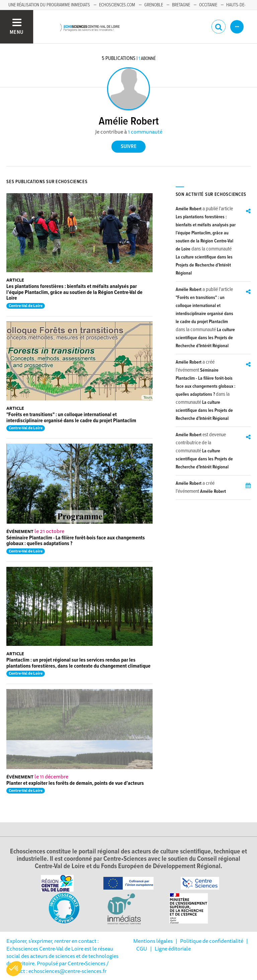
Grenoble (154, 5)
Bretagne (181, 5)
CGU (142, 949)
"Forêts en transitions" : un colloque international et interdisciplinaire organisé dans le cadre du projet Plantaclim (71, 418)
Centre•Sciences (87, 963)
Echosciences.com (117, 5)
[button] (14, 969)
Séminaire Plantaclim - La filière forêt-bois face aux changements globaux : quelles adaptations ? (76, 541)
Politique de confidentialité (212, 941)
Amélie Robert (189, 209)
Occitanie (208, 5)
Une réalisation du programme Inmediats (49, 5)
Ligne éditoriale (173, 949)
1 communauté (145, 132)
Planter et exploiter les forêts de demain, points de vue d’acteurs (75, 783)
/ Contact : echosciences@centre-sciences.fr (58, 967)
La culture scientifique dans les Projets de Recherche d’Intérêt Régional (204, 265)
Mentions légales (153, 941)
